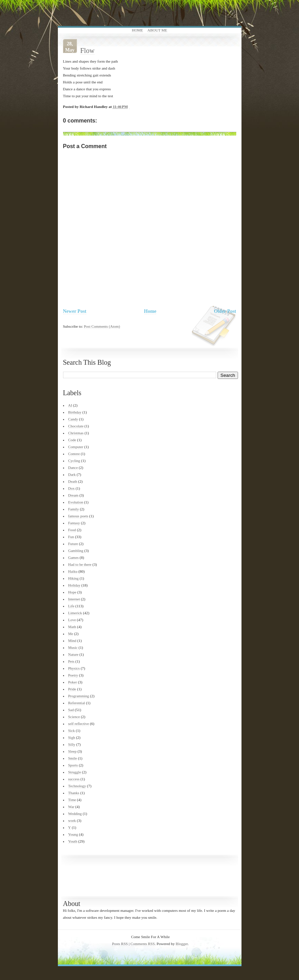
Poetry (73, 675)
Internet (74, 599)
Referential (77, 703)
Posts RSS (120, 944)
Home (137, 30)
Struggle (75, 772)
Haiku (73, 571)
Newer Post (75, 311)
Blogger (182, 944)
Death (73, 481)
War (71, 807)
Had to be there (80, 564)
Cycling (74, 461)
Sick (72, 731)
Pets (71, 661)
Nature (73, 654)
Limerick (75, 613)
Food (72, 530)
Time (72, 800)
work (72, 820)
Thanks (74, 793)
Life (71, 606)
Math (72, 627)
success (74, 779)
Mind (72, 641)
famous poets (78, 516)
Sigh (72, 737)
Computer (76, 447)
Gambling (76, 551)
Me (71, 634)
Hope (72, 592)
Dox (72, 488)
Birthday (75, 412)
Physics (74, 668)
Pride (72, 689)
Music (73, 647)
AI (70, 405)
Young (73, 834)
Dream (73, 495)
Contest (74, 454)
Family (74, 509)
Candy (73, 419)
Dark (72, 474)
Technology (77, 786)
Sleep (72, 751)
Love (72, 620)
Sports (73, 765)
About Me (157, 30)
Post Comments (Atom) (102, 326)
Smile (73, 758)
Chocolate (76, 426)
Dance (73, 468)
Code (72, 440)
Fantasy (74, 523)
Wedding (75, 814)
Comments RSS (143, 944)
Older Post (225, 311)
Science (74, 717)
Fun (71, 537)
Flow (87, 51)
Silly (72, 744)
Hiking (74, 578)
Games (74, 557)
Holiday (74, 585)
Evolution (76, 502)
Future (73, 544)
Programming (79, 696)
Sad (71, 710)
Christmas (76, 433)
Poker (73, 682)
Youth (73, 841)
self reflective (79, 724)
